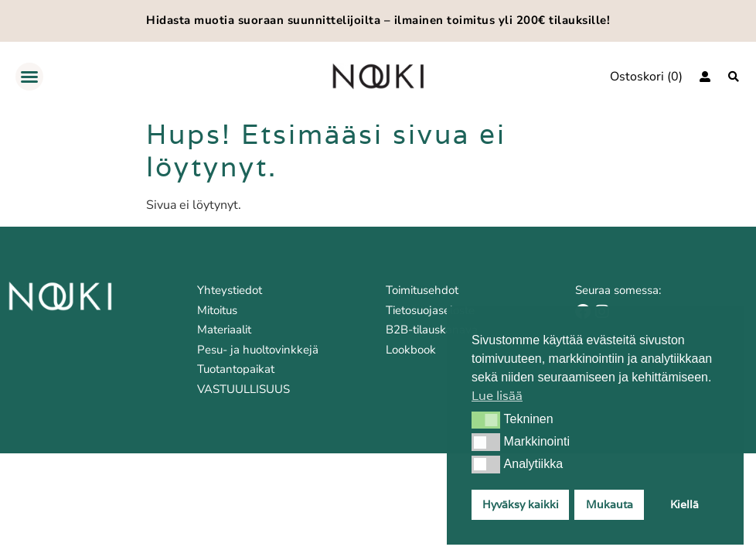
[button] (486, 420)
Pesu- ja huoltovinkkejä (258, 350)
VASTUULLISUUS (243, 389)
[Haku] (734, 77)
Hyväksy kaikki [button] (521, 504)
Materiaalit (224, 330)
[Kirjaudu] (705, 77)
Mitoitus (217, 310)
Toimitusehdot (422, 290)
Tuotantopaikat (236, 369)
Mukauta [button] (610, 504)
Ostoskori (637, 77)
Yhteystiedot (230, 290)
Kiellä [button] (684, 504)
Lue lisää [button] (497, 396)
